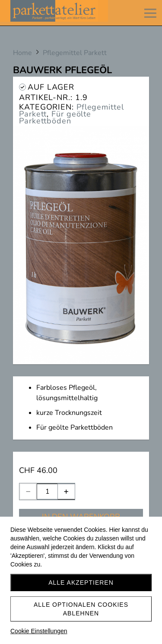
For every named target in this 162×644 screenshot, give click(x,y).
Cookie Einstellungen (39, 631)
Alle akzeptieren (81, 583)
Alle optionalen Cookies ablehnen (81, 609)
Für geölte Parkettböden (55, 117)
